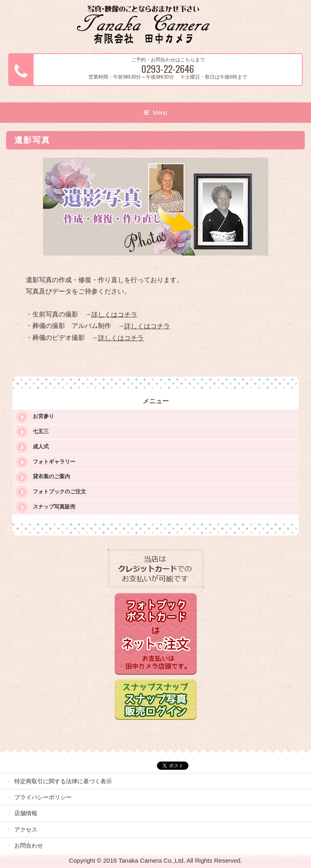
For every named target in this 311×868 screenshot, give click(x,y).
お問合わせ (29, 845)
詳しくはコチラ (114, 314)
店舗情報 (26, 813)
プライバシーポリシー (43, 797)
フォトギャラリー (54, 462)
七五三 (41, 431)
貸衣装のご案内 (51, 476)
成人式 (41, 446)
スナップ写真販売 (54, 507)
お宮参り (43, 416)
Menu (160, 113)
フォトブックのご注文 (59, 492)
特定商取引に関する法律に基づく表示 (63, 781)
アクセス (26, 830)
